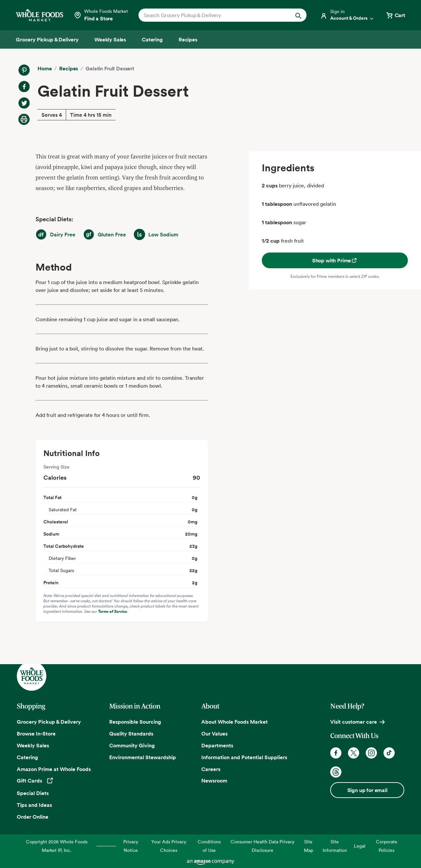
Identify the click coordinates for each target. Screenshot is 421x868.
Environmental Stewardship (143, 757)
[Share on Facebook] (24, 86)
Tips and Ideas (34, 805)
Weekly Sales (33, 745)
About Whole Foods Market (235, 722)
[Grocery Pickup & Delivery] (47, 39)
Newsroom (214, 781)
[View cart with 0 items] (395, 15)
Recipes (69, 68)
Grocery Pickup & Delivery (49, 722)
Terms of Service (112, 611)
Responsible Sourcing (135, 722)
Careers (211, 769)
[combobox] (215, 15)
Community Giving (132, 745)
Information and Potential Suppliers (244, 757)
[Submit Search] (298, 15)
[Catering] (152, 39)
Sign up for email (367, 790)
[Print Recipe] (24, 119)
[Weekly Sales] (110, 39)
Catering (27, 757)
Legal (360, 846)
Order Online (33, 817)
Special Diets (33, 793)
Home (45, 68)
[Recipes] (188, 39)
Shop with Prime (335, 260)
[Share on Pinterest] (24, 70)
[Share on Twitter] (24, 103)
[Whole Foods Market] (39, 15)
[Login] (347, 15)
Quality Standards (131, 734)
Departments (217, 745)
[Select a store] (101, 15)
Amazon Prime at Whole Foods (54, 769)
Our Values (214, 734)
